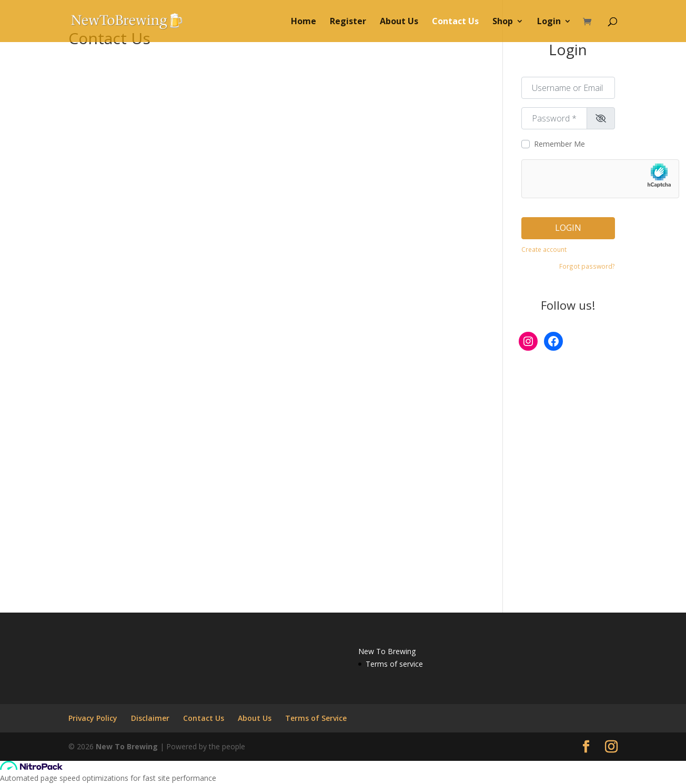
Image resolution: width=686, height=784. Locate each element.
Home (304, 22)
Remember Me (559, 144)
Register (348, 22)
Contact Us (455, 22)
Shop (503, 22)
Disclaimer (150, 718)
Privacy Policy (93, 718)
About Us (399, 22)
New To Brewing (127, 746)
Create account (544, 249)
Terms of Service (316, 718)
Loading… (237, 329)
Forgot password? (587, 266)
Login (549, 22)
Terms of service (394, 664)
